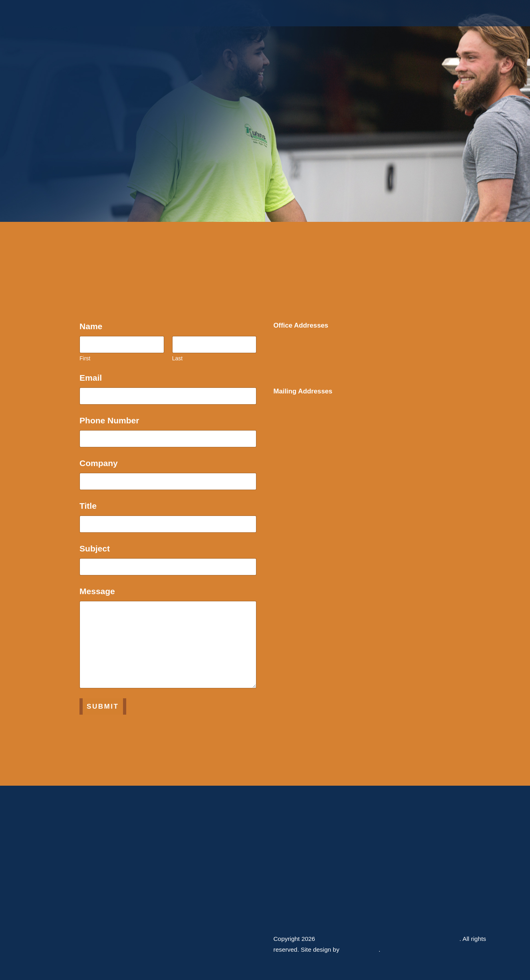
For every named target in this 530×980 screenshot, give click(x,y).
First (85, 358)
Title (88, 506)
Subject (97, 548)
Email (93, 378)
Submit (103, 706)
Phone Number (112, 420)
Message (100, 591)
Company (99, 463)
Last (177, 358)
